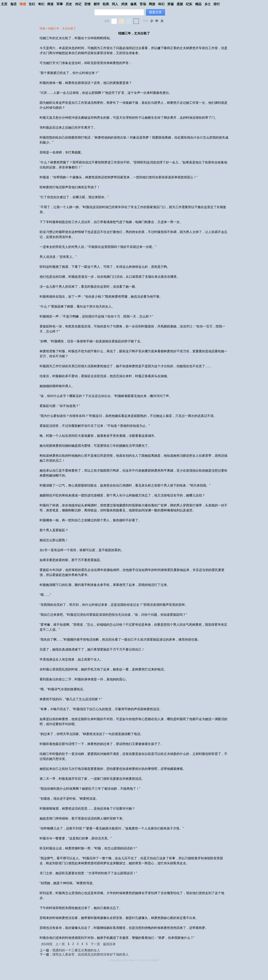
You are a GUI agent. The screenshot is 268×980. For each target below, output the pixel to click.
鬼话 (13, 4)
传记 (78, 4)
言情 (87, 4)
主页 (4, 4)
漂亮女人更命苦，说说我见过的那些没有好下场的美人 (91, 954)
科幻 (161, 4)
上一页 (60, 944)
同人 (115, 4)
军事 (60, 4)
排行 (217, 4)
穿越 (171, 4)
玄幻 (32, 4)
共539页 (47, 944)
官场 (143, 4)
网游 (152, 4)
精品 (198, 4)
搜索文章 (155, 12)
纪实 (189, 4)
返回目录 (109, 944)
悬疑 (180, 4)
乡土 (208, 4)
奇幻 (41, 4)
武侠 (124, 4)
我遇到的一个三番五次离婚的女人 (76, 950)
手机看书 (154, 960)
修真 (134, 4)
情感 (23, 4)
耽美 (106, 4)
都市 (97, 4)
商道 (50, 4)
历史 (69, 4)
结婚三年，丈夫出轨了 (62, 28)
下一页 (95, 944)
